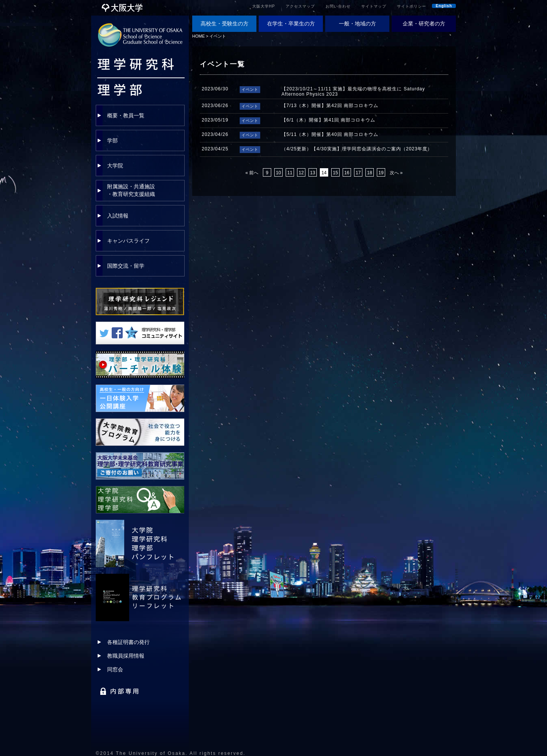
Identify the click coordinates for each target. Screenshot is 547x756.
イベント (218, 36)
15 (335, 173)
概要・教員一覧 (126, 115)
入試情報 (118, 216)
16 (347, 173)
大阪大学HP (264, 6)
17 (358, 173)
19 (381, 173)
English (444, 6)
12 (301, 173)
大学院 (115, 166)
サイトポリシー (412, 6)
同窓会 (115, 669)
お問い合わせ (338, 6)
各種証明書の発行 (128, 642)
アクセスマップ (300, 6)
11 (290, 173)
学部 (112, 140)
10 (278, 173)
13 (312, 173)
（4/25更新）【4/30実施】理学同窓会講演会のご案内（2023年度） (357, 149)
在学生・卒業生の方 (291, 24)
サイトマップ (374, 6)
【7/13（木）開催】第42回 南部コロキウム (330, 106)
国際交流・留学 (126, 266)
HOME (198, 36)
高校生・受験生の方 (224, 24)
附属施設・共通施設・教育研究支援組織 (131, 190)
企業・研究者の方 (424, 24)
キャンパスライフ (128, 241)
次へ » (396, 173)
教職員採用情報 (126, 656)
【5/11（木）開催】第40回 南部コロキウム (330, 134)
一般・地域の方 (357, 24)
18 (369, 173)
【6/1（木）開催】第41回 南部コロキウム (328, 120)
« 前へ (252, 173)
